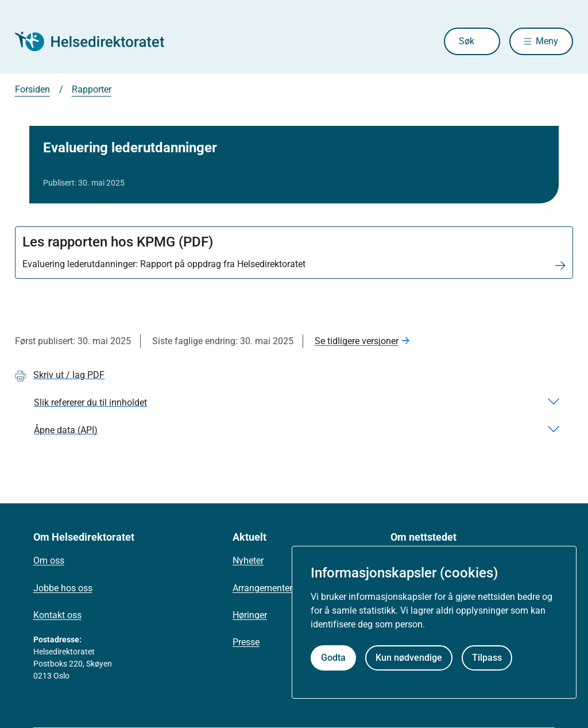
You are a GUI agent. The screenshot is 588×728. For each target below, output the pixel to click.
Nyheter (248, 561)
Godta (333, 658)
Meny (547, 41)
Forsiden (32, 89)
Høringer (250, 615)
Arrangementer (262, 588)
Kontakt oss (57, 615)
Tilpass (487, 658)
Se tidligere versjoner (357, 341)
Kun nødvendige (409, 658)
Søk (467, 41)
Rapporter (92, 89)
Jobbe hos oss (63, 588)
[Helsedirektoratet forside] (98, 41)
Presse (246, 642)
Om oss (49, 561)
